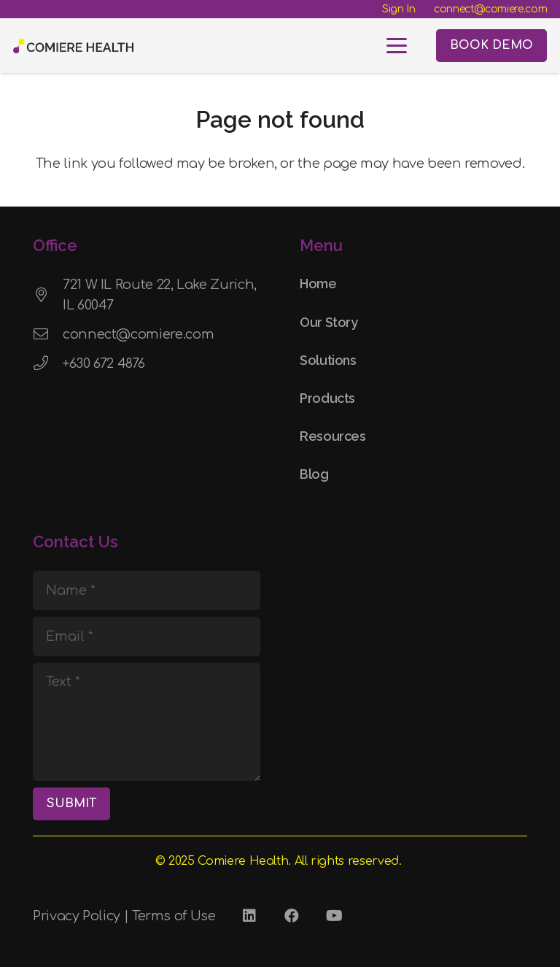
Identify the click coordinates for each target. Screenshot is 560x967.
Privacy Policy (77, 916)
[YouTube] (334, 916)
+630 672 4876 (104, 363)
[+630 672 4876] (48, 363)
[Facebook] (292, 916)
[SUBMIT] (71, 804)
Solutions (328, 360)
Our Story (329, 322)
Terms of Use (174, 916)
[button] (397, 46)
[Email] (147, 636)
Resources (333, 436)
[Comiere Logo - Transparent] (73, 46)
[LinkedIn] (249, 916)
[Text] (147, 722)
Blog (314, 474)
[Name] (147, 590)
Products (327, 398)
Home (318, 284)
